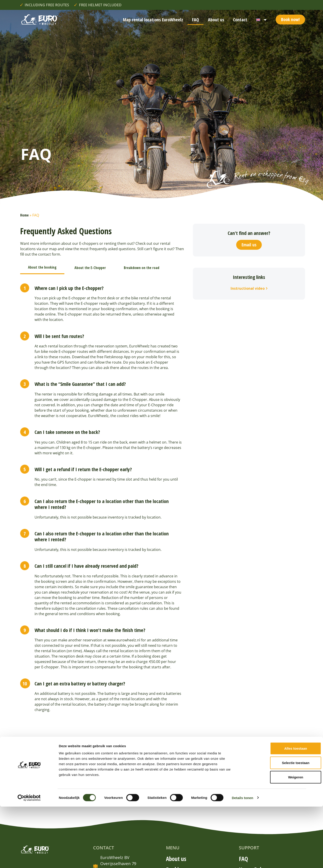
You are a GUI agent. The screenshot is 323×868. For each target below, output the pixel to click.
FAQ (195, 20)
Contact (240, 20)
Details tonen (242, 859)
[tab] (42, 268)
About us (216, 20)
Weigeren (274, 838)
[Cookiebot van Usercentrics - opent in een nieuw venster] (29, 859)
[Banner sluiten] (316, 805)
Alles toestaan (274, 810)
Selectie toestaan (274, 824)
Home (24, 215)
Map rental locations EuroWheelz (153, 20)
